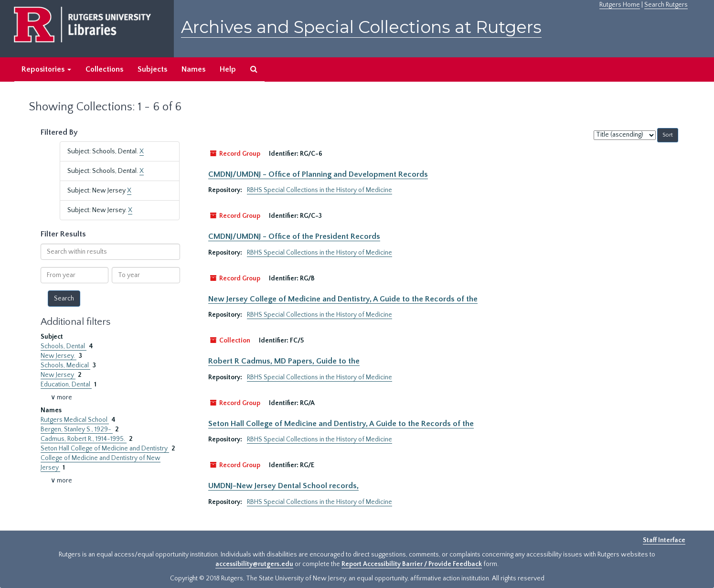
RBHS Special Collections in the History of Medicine (320, 190)
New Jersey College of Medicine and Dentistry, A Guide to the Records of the (343, 299)
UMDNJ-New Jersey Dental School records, (283, 486)
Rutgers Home (620, 5)
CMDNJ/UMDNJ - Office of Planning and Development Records (318, 174)
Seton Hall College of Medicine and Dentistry (105, 449)
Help (228, 69)
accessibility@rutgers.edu (254, 564)
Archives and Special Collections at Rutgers (361, 27)
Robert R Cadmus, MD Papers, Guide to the (284, 361)
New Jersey (58, 375)
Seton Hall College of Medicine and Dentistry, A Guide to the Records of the (341, 424)
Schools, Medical (65, 365)
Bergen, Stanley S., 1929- (77, 429)
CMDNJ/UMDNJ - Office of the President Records (294, 236)
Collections (104, 69)
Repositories (46, 69)
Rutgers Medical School (75, 420)
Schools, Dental (64, 346)
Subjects (152, 69)
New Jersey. (59, 356)
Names (193, 69)
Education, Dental (66, 385)
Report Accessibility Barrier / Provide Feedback (412, 564)
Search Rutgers (666, 5)
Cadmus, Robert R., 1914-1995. (84, 439)
